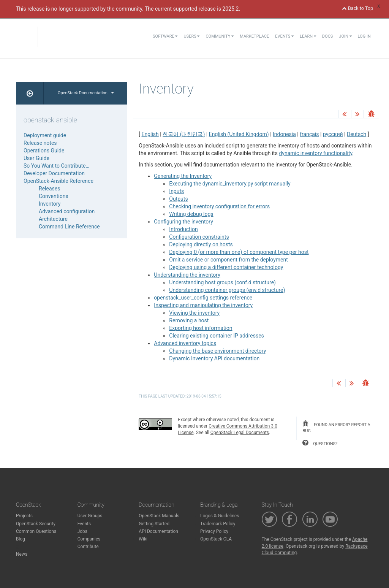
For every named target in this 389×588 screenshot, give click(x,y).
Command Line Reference (69, 227)
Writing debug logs (191, 214)
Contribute (88, 547)
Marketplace (254, 36)
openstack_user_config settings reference (203, 298)
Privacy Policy (214, 531)
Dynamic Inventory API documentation (214, 358)
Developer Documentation (54, 173)
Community (220, 36)
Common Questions (36, 531)
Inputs (176, 191)
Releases (49, 189)
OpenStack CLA (216, 539)
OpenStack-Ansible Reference (59, 181)
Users (191, 36)
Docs (327, 36)
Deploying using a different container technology (226, 267)
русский (333, 134)
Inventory (50, 204)
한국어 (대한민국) (184, 134)
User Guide (36, 158)
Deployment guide (45, 135)
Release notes (40, 143)
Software (165, 36)
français (309, 134)
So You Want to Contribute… (56, 166)
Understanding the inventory (187, 275)
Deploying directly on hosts (201, 244)
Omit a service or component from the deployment (228, 260)
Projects (24, 516)
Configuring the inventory (183, 222)
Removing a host (189, 320)
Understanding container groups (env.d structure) (227, 290)
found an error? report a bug (336, 427)
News (22, 554)
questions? (320, 443)
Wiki (143, 539)
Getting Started (154, 524)
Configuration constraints (199, 237)
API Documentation (158, 531)
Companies (89, 539)
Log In (364, 36)
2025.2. (231, 9)
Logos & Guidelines (220, 516)
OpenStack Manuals (159, 516)
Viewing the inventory (194, 313)
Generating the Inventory (183, 176)
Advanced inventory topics (185, 343)
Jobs (82, 531)
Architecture (53, 219)
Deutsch (357, 134)
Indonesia (284, 134)
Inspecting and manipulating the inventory (203, 305)
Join (345, 36)
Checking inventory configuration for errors (219, 206)
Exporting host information (201, 328)
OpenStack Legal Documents (240, 433)
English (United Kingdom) (239, 134)
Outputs (178, 199)
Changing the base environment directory (217, 351)
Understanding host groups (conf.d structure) (222, 282)
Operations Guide (44, 151)
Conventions (54, 196)
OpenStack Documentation (86, 93)
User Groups (90, 516)
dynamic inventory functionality (315, 153)
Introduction (183, 229)
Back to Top (357, 8)
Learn (308, 36)
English (150, 134)
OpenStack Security (36, 524)
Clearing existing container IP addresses (217, 336)
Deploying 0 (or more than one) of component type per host (239, 252)
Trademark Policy (218, 524)
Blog (21, 539)
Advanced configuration (67, 211)
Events (284, 36)
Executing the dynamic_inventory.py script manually (230, 184)
